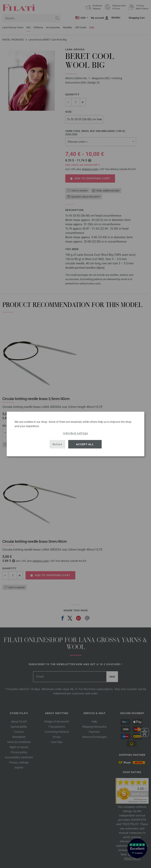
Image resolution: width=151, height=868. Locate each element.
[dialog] (75, 434)
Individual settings (75, 433)
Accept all (85, 444)
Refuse (57, 444)
